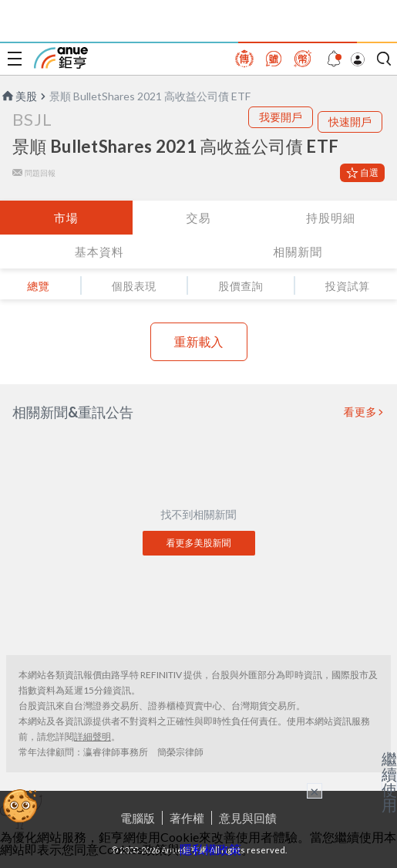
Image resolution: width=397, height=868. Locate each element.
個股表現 (134, 286)
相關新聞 (298, 252)
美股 (19, 96)
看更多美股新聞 (199, 543)
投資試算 (348, 286)
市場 (66, 218)
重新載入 (199, 341)
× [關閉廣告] (315, 791)
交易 (198, 218)
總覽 (38, 286)
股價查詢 (241, 286)
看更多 (361, 412)
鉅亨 (61, 58)
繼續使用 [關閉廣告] (389, 782)
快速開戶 (350, 122)
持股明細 (331, 218)
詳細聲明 (93, 736)
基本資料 (99, 252)
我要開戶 (281, 117)
